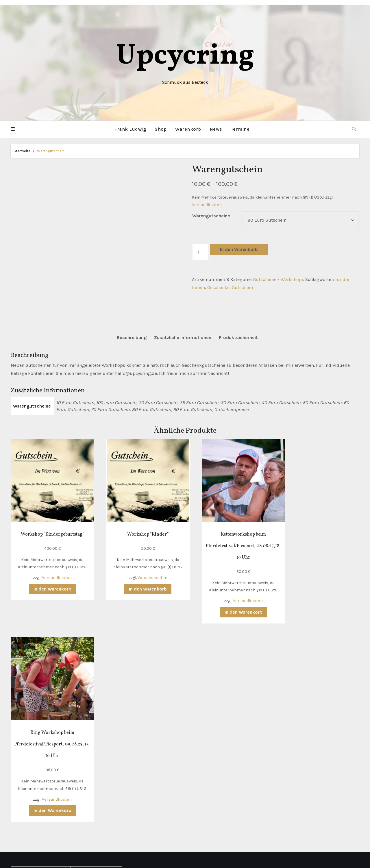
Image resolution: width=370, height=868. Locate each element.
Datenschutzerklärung (37, 734)
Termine (240, 129)
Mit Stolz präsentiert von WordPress (150, 859)
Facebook (83, 788)
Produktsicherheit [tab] (238, 337)
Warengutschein (51, 151)
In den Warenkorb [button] (49, 582)
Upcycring (185, 56)
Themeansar (246, 859)
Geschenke (218, 287)
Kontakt (22, 701)
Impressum (26, 743)
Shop (161, 129)
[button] (13, 129)
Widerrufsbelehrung (35, 751)
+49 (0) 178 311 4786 (96, 763)
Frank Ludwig (130, 129)
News (216, 129)
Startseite (22, 151)
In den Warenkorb (239, 249)
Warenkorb (188, 129)
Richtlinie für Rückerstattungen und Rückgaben (37, 767)
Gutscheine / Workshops (279, 279)
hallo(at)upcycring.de (97, 771)
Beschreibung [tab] (132, 337)
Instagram (84, 796)
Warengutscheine (211, 215)
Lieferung (23, 710)
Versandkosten (207, 204)
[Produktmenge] (200, 252)
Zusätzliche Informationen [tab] (183, 337)
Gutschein (242, 287)
